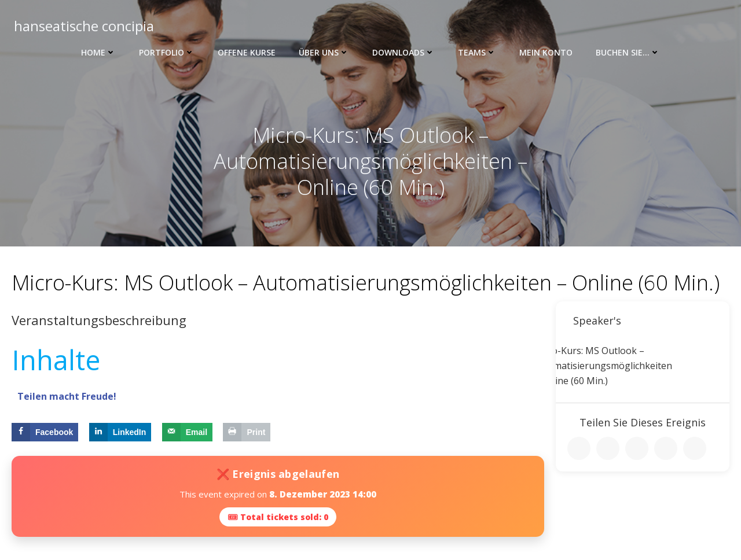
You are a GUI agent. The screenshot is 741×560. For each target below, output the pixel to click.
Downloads (403, 52)
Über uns (324, 52)
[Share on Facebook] (45, 432)
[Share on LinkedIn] (120, 432)
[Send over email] (187, 432)
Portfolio (167, 52)
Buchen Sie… (628, 52)
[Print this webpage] (247, 432)
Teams (477, 52)
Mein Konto (546, 52)
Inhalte (56, 360)
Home (98, 52)
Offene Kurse (247, 52)
